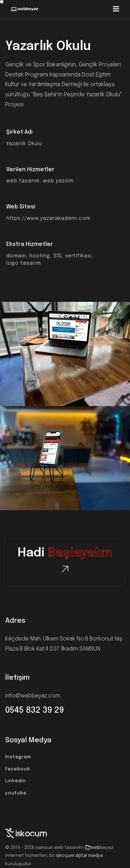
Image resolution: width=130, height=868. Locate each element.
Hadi (65, 553)
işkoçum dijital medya (79, 856)
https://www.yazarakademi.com (48, 218)
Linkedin (16, 781)
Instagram (18, 757)
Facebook (18, 769)
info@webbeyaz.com (33, 696)
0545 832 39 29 (35, 710)
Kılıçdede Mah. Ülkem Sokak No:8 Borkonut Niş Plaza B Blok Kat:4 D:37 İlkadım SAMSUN (64, 644)
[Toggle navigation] (116, 9)
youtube (16, 793)
